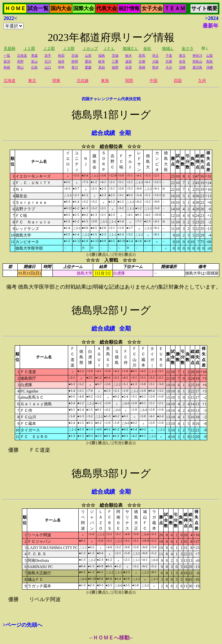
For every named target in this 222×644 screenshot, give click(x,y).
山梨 (210, 56)
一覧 (7, 56)
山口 (48, 67)
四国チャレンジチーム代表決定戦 (111, 99)
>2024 (212, 18)
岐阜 (102, 61)
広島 (34, 67)
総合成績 (103, 133)
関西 (129, 81)
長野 (20, 61)
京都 (142, 61)
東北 (32, 81)
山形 (88, 56)
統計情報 (129, 8)
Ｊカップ (90, 48)
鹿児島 (197, 67)
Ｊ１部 (29, 48)
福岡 (115, 67)
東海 (105, 81)
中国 (153, 81)
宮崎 (182, 67)
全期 (125, 133)
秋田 (61, 56)
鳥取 (210, 61)
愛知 (88, 61)
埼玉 (155, 56)
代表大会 (107, 8)
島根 (7, 67)
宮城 (75, 56)
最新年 (211, 26)
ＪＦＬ (109, 48)
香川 (75, 67)
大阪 (155, 61)
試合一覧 (38, 8)
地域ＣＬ (131, 48)
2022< (10, 18)
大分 (169, 67)
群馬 (142, 56)
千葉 (169, 56)
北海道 (22, 56)
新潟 (7, 61)
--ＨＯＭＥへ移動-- (111, 638)
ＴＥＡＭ (175, 8)
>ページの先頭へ (22, 625)
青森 (34, 56)
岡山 (20, 67)
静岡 (75, 61)
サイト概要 (204, 8)
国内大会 (61, 8)
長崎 (142, 67)
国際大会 (84, 8)
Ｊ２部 (49, 48)
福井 (61, 61)
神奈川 (197, 56)
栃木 (129, 56)
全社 (147, 48)
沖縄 (210, 67)
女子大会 (152, 8)
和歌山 (197, 61)
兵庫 (169, 61)
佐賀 (129, 67)
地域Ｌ (168, 48)
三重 (115, 61)
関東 (56, 81)
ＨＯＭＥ (15, 8)
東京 (182, 56)
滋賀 (129, 61)
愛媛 (88, 67)
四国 (178, 81)
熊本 (155, 67)
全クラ (188, 48)
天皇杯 (10, 48)
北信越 (83, 81)
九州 (202, 81)
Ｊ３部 (69, 48)
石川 (48, 61)
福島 (102, 56)
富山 (34, 61)
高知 (102, 67)
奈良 (182, 61)
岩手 (48, 56)
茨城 (115, 56)
